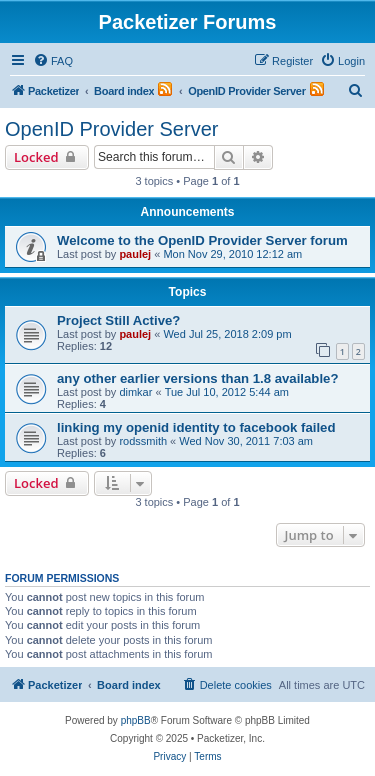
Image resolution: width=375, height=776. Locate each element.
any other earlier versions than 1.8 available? (197, 378)
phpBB (136, 720)
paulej (135, 254)
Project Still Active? (118, 320)
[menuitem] (53, 61)
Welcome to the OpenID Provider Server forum (202, 240)
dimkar (135, 392)
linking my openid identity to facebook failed (196, 427)
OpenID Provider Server (111, 129)
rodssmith (143, 441)
